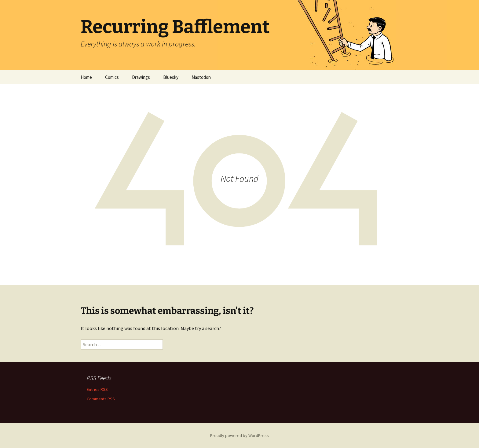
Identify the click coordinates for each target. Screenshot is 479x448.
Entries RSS (97, 389)
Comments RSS (101, 399)
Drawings (141, 77)
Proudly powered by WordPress (239, 435)
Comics (112, 77)
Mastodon (201, 77)
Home (86, 77)
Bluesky (171, 77)
